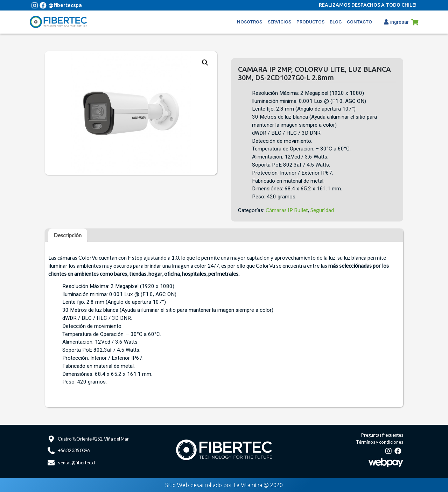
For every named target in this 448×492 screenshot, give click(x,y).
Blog (336, 22)
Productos (310, 22)
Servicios (279, 22)
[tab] (68, 235)
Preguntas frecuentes (382, 435)
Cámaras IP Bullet (287, 210)
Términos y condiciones (380, 442)
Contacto (359, 22)
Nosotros (250, 22)
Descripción (68, 235)
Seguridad (322, 210)
